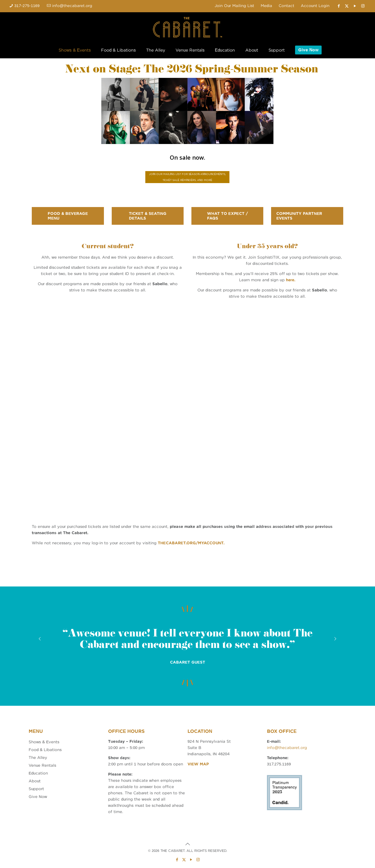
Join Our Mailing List (234, 6)
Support (36, 789)
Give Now (38, 797)
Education (38, 773)
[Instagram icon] (363, 6)
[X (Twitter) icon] (347, 6)
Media (266, 6)
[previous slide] (40, 639)
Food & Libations (45, 750)
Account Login (315, 6)
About (35, 781)
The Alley (38, 758)
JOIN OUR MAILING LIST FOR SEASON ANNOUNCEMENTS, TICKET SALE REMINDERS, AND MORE (187, 177)
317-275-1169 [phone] (27, 6)
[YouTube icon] (355, 6)
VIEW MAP (198, 764)
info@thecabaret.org (287, 748)
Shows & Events (44, 742)
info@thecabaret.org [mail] (72, 6)
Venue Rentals (42, 765)
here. (291, 280)
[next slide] (335, 639)
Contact (286, 6)
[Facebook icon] (339, 6)
